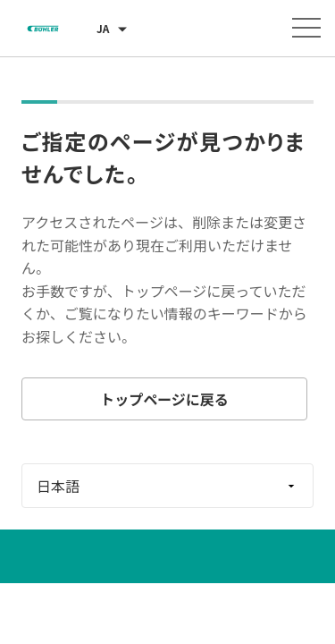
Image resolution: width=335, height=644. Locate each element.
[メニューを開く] (306, 28)
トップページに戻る (164, 399)
